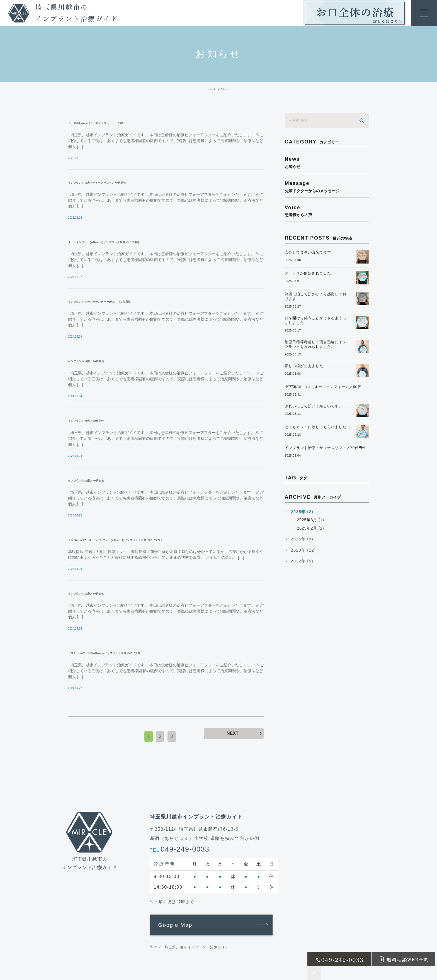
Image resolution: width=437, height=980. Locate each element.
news (327, 162)
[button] (211, 925)
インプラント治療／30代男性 (104, 420)
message (327, 187)
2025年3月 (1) (312, 528)
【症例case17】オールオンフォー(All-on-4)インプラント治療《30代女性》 (162, 539)
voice (327, 211)
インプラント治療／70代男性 (104, 360)
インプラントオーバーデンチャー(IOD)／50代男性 (130, 301)
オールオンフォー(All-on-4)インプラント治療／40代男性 (139, 242)
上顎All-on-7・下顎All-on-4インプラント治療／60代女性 (140, 652)
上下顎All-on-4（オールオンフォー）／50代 (123, 122)
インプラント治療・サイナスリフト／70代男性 (126, 182)
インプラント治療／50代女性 (104, 480)
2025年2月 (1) (312, 536)
